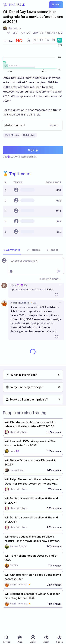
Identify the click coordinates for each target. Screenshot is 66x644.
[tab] (12, 250)
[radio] (36, 40)
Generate (54, 125)
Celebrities (29, 135)
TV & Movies (12, 135)
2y (26, 285)
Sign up (56, 5)
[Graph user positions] (29, 40)
